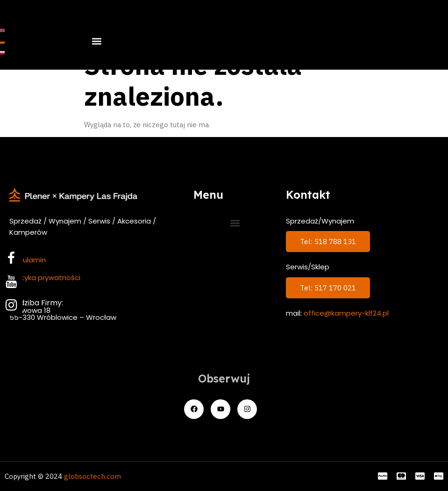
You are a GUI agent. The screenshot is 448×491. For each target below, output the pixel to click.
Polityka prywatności (45, 278)
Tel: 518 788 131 (328, 242)
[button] (96, 41)
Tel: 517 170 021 (328, 288)
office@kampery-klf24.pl (346, 313)
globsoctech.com (92, 476)
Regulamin (28, 260)
